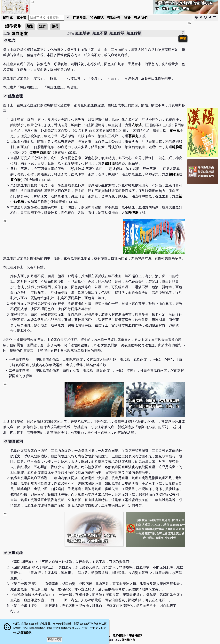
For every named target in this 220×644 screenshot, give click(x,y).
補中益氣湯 (41, 152)
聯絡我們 (141, 18)
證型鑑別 (13, 26)
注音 (43, 26)
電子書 (21, 18)
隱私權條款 (119, 635)
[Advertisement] (62, 239)
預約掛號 (97, 18)
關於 (127, 18)
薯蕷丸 (175, 131)
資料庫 (8, 18)
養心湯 (15, 180)
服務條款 (26, 633)
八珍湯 (137, 125)
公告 (114, 18)
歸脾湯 (177, 147)
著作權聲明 (136, 635)
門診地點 (80, 18)
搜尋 (55, 26)
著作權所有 (128, 640)
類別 (30, 26)
